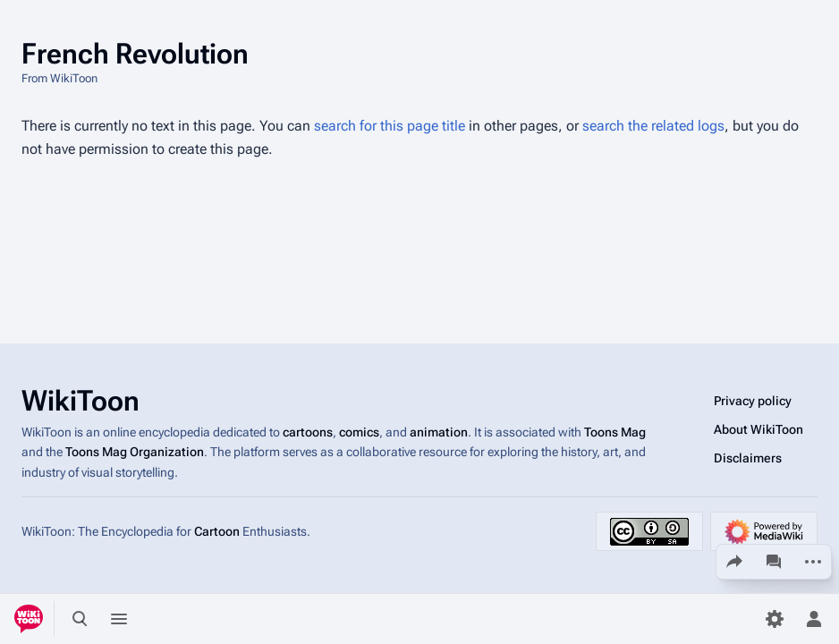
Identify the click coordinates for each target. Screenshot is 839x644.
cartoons (308, 432)
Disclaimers (748, 458)
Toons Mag (615, 432)
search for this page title (390, 126)
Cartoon (217, 531)
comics (359, 432)
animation (439, 432)
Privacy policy (753, 401)
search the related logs (653, 126)
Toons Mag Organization (135, 452)
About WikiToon (758, 429)
